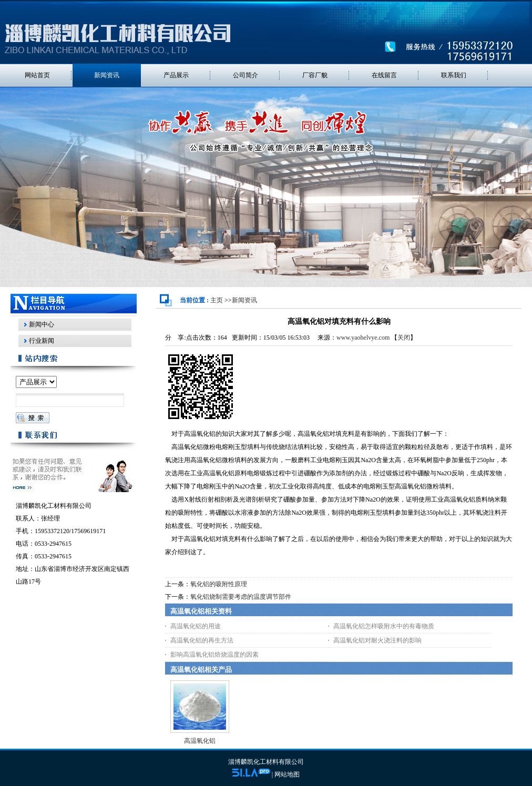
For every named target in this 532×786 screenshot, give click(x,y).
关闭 (404, 338)
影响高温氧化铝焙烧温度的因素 (214, 655)
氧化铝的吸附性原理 (219, 584)
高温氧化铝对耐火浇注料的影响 (377, 640)
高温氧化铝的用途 (196, 626)
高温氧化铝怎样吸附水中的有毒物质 (384, 626)
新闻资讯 (244, 300)
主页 (217, 300)
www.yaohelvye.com (363, 338)
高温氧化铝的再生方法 (202, 640)
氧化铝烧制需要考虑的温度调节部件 (241, 597)
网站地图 (287, 774)
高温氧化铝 (200, 741)
